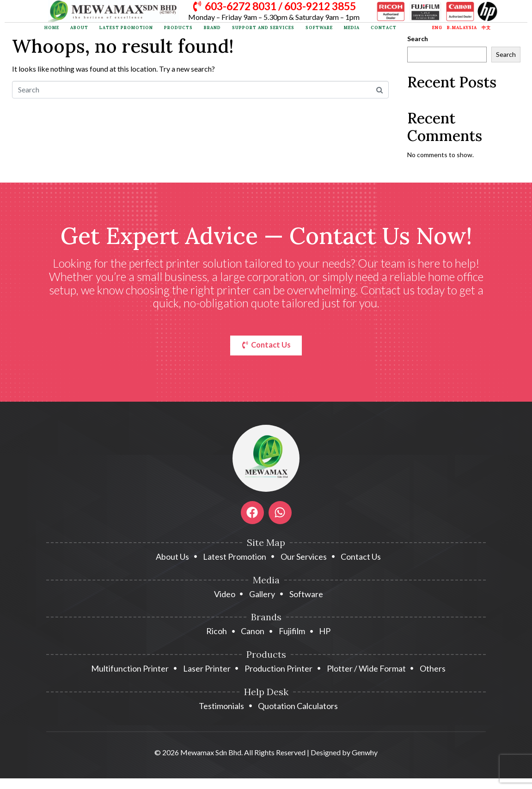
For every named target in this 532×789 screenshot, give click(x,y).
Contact (384, 28)
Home (52, 28)
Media (352, 28)
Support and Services (263, 28)
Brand (212, 28)
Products (178, 28)
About (79, 28)
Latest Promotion (126, 28)
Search (418, 39)
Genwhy (365, 754)
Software (319, 28)
